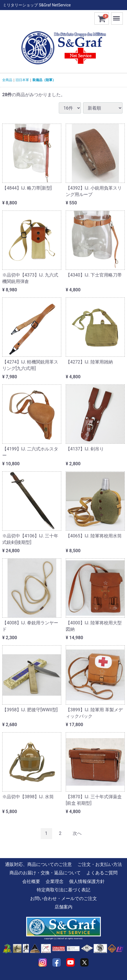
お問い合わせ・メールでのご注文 (63, 898)
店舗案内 (63, 907)
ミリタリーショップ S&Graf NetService (37, 5)
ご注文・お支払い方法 (100, 864)
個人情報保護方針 (87, 881)
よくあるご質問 (102, 873)
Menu (117, 16)
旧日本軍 (22, 80)
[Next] (77, 834)
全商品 (7, 80)
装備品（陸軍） (44, 80)
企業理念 (55, 881)
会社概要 (31, 881)
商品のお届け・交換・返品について (45, 873)
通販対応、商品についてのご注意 (38, 864)
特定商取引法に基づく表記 (63, 890)
